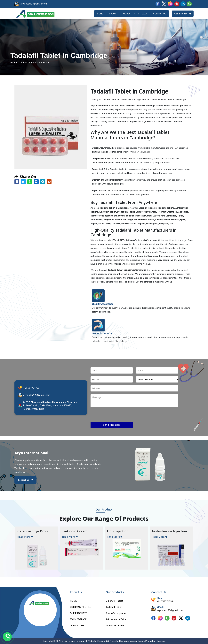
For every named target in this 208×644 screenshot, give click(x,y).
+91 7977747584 (32, 388)
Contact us (160, 14)
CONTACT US (77, 625)
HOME (100, 14)
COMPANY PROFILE (80, 607)
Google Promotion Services (152, 641)
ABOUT (113, 14)
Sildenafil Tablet (114, 601)
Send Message (112, 425)
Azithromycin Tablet (117, 619)
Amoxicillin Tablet (115, 625)
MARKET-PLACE (78, 619)
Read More (25, 537)
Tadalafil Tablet (114, 607)
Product (127, 14)
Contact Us (25, 480)
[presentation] (112, 416)
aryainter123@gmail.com (34, 4)
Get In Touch (183, 14)
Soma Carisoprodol (116, 613)
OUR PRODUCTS (79, 613)
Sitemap (143, 14)
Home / (14, 63)
